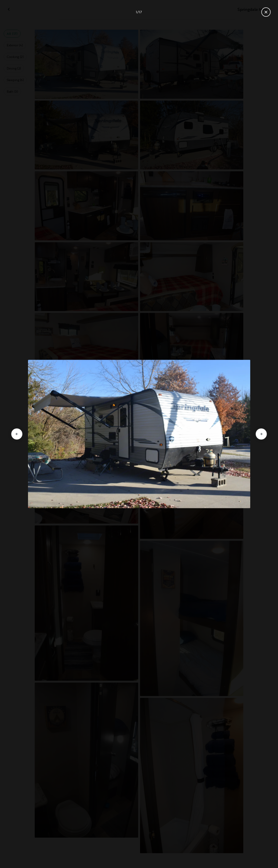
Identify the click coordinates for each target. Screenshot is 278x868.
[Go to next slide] (261, 434)
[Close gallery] (266, 12)
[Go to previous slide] (17, 434)
